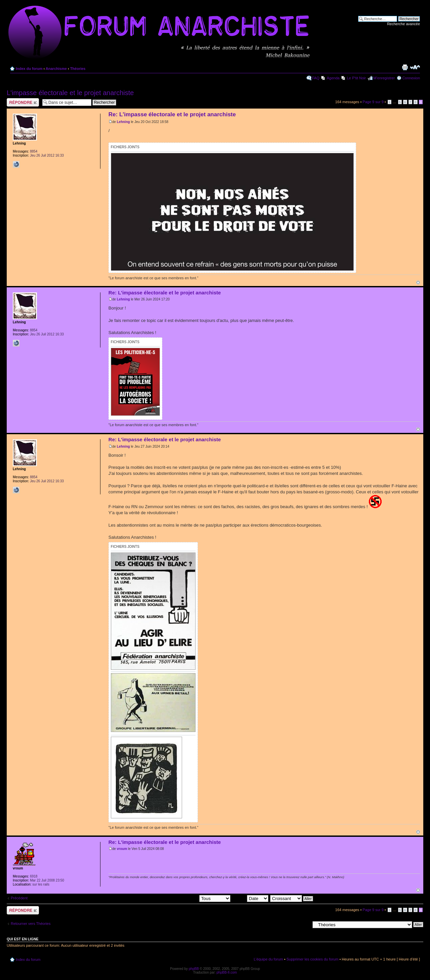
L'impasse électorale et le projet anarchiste (70, 93)
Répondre (23, 102)
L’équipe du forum (268, 959)
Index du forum (29, 69)
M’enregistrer (384, 78)
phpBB (194, 969)
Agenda (333, 78)
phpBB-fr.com (227, 972)
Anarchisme (56, 69)
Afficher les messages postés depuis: (184, 898)
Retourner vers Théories (31, 924)
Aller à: (304, 924)
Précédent (19, 898)
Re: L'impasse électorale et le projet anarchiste (172, 114)
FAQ (316, 78)
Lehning (123, 122)
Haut (418, 282)
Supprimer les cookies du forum (313, 959)
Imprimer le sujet (405, 67)
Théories (78, 69)
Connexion (411, 78)
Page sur (373, 102)
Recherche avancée (403, 24)
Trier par (250, 898)
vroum (122, 849)
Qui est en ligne (23, 939)
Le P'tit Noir (357, 78)
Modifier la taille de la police (415, 67)
